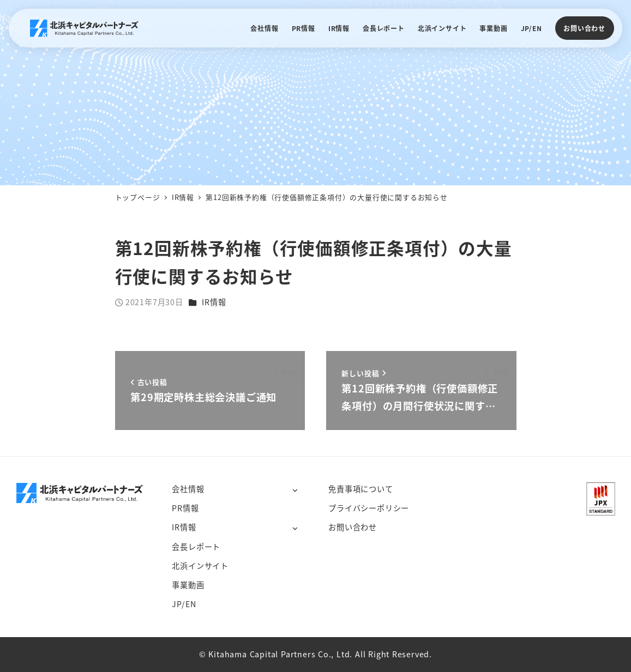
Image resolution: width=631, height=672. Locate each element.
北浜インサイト (200, 566)
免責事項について (360, 489)
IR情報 (214, 302)
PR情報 (185, 508)
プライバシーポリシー (369, 508)
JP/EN (184, 604)
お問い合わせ (584, 28)
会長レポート (196, 547)
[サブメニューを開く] (295, 490)
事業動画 (188, 585)
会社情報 (188, 489)
